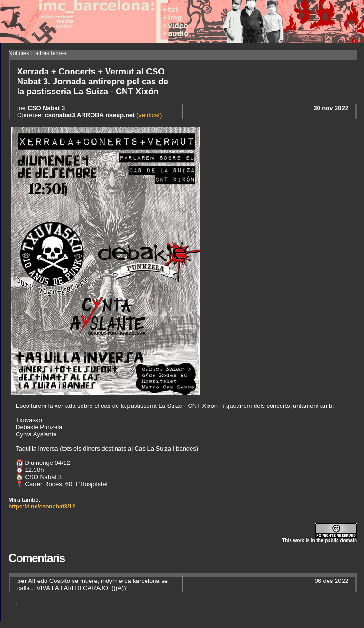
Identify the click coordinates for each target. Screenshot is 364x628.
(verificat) (148, 115)
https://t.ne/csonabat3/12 (42, 507)
